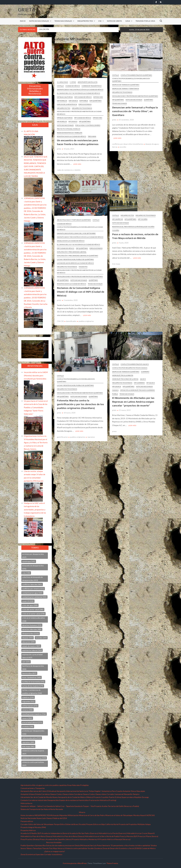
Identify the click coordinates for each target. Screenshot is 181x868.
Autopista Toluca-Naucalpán (134, 791)
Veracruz (61, 848)
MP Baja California (65, 118)
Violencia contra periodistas (76, 848)
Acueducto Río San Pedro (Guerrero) (84, 833)
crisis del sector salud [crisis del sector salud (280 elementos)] (33, 609)
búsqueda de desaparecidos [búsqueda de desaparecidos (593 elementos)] (33, 567)
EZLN (128, 21)
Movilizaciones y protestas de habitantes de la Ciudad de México (79, 113)
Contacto (24, 800)
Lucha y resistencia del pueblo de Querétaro (75, 259)
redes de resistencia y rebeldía (69, 170)
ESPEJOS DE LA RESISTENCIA (67, 104)
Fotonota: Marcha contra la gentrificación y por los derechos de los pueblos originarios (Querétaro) (80, 403)
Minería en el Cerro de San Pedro (92, 815)
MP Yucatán (143, 219)
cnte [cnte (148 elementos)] (26, 573)
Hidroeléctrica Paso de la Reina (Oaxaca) (36, 836)
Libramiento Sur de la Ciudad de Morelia (36, 797)
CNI (100, 21)
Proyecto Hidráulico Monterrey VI (86, 839)
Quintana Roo (40, 845)
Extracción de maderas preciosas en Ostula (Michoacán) (68, 845)
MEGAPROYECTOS (85, 21)
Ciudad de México (73, 86)
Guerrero (145, 371)
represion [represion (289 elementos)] (28, 742)
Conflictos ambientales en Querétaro (136, 75)
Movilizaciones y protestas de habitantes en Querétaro (135, 96)
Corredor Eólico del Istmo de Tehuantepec (37, 824)
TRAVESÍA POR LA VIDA (145, 21)
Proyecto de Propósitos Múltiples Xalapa (135, 824)
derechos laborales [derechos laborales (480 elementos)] (32, 629)
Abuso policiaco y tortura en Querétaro (74, 220)
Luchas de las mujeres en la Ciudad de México (75, 263)
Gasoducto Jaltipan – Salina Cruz (33, 806)
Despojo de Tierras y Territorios (126, 89)
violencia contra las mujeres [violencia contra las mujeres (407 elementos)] (33, 752)
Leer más (77, 164)
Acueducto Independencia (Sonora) (55, 833)
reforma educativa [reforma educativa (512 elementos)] (32, 738)
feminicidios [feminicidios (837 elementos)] (29, 673)
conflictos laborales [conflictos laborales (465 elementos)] (32, 584)
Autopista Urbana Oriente (31, 794)
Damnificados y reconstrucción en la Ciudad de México (80, 90)
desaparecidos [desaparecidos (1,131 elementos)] (31, 634)
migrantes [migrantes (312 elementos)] (28, 702)
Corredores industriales (38, 800)
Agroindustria (26, 785)
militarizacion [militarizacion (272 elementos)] (30, 706)
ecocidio (123, 147)
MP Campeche (118, 219)
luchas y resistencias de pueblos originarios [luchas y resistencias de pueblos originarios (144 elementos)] (32, 692)
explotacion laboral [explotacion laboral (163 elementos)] (32, 650)
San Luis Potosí (96, 845)
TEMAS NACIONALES (63, 21)
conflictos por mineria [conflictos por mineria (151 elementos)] (33, 589)
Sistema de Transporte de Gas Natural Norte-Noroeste (42, 809)
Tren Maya (92, 136)
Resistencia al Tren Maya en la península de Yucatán (133, 226)
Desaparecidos (53, 800)
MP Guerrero (139, 382)
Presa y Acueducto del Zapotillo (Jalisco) (56, 839)
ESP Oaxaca (73, 101)
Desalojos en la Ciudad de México (71, 240)
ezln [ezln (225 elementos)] (26, 662)
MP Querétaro (85, 121)
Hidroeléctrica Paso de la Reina (125, 378)
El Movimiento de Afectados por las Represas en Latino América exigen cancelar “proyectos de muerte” (133, 401)
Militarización (73, 815)
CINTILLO (60, 86)
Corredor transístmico (92, 86)
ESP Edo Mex (98, 97)
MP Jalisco (151, 382)
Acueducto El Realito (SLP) (31, 833)
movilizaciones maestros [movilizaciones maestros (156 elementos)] (34, 714)
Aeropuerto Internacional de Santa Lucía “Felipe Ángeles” (79, 791)
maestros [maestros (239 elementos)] (28, 697)
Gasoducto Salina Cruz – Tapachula (60, 806)
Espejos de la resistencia (69, 800)
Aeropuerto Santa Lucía (88, 82)
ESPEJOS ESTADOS (85, 104)
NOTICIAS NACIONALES (39, 21)
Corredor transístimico (53, 854)
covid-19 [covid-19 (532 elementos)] (28, 601)
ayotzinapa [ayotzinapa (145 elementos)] (29, 561)
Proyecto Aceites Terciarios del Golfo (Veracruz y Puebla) (117, 806)
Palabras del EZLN (60, 818)
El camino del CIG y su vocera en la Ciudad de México (79, 93)
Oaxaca (115, 389)
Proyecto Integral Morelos (69, 129)
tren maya (116, 263)
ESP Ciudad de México (83, 97)
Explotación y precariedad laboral (72, 252)
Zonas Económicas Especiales (32, 854)
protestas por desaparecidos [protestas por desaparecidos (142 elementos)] (33, 732)
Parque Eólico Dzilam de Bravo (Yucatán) (70, 824)
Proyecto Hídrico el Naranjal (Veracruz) (115, 839)
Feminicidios (84, 800)
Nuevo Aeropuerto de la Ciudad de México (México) (73, 797)
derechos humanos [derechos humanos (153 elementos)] (32, 625)
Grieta (27, 10)
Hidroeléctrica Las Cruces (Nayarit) (141, 833)
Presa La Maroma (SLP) (129, 836)
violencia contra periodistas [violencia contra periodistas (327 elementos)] (33, 764)
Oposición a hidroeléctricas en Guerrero (137, 389)
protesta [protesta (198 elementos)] (28, 727)
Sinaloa (154, 845)
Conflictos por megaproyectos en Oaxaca (130, 367)
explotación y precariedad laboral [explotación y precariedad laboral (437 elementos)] (32, 656)
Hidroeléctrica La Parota (123, 375)
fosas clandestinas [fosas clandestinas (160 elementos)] (32, 677)
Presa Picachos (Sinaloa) (30, 839)
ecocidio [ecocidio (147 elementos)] (41, 638)
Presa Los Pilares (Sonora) (148, 836)
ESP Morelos (62, 101)
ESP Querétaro (96, 101)
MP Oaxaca (73, 121)
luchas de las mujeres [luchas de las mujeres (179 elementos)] (33, 686)
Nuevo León (41, 818)
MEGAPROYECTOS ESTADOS (82, 108)
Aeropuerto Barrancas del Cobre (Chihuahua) (38, 791)
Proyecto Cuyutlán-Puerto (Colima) (107, 797)
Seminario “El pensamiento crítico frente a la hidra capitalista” (126, 845)
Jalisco (143, 378)
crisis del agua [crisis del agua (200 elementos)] (30, 605)
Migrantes (83, 266)
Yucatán (116, 230)
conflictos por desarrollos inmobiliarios (128, 144)
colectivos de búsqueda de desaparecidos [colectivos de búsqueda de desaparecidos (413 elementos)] (32, 579)
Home (23, 815)
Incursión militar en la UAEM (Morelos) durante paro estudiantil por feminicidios (36, 375)
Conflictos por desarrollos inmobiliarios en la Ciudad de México (80, 228)
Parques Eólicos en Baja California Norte (102, 824)
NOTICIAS (151, 815)
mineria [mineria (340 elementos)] (27, 710)
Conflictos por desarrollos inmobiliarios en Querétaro (131, 80)
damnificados (71, 320)
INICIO (23, 21)
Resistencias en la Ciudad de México (72, 136)
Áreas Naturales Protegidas (78, 785)
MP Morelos (62, 121)
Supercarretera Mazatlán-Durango (135, 797)
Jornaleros (30, 815)
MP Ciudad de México (83, 118)
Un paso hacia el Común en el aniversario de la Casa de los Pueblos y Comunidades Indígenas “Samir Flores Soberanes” (36, 407)
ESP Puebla (84, 101)
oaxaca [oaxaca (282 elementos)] (27, 718)
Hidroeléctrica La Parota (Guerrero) (113, 833)
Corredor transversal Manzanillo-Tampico (123, 794)
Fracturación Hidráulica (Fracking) (103, 800)
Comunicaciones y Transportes (33, 788)
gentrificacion (62, 436)
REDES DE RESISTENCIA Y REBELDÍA (70, 133)
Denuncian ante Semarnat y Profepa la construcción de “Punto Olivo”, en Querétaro (135, 111)
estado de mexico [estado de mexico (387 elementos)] (31, 646)
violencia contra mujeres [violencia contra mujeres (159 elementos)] (34, 758)
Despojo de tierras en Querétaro (126, 85)
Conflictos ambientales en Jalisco (135, 363)
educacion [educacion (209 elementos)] (28, 642)
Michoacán (55, 815)
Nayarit (143, 815)
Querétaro (148, 100)
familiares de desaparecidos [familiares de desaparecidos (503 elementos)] (33, 668)
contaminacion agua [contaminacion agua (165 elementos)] (32, 593)
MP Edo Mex (98, 118)
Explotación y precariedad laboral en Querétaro (78, 255)
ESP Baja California (65, 97)
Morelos (137, 815)
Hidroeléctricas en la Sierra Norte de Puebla (102, 836)
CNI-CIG (60, 320)
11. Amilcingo (63, 82)
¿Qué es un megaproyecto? (55, 851)
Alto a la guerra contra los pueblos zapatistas (49, 785)
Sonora (23, 848)
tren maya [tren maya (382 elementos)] (28, 746)
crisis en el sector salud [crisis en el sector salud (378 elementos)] (33, 614)
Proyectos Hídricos (28, 830)
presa (114, 430)
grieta (59, 149)
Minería (82, 812)
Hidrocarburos (26, 803)
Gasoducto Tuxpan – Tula (84, 806)
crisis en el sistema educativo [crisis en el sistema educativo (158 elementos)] (34, 619)
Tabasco (30, 848)
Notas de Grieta (114, 21)
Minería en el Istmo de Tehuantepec (119, 815)
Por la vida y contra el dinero (88, 125)
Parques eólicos (27, 821)
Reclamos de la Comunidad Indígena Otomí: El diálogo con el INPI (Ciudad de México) (81, 291)
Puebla (115, 393)
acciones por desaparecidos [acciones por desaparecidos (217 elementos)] (33, 556)
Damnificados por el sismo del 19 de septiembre (76, 233)
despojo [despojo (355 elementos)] (28, 638)
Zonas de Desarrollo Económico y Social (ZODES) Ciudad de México (129, 848)
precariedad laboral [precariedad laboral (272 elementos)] (32, 722)
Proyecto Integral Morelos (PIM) (33, 827)
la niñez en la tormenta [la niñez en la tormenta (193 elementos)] (33, 682)
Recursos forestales (54, 842)
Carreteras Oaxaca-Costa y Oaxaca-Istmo (57, 794)
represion (91, 436)
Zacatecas (98, 848)
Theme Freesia (112, 863)
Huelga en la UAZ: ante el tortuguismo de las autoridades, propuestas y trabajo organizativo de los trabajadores (35, 510)
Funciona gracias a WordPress (75, 863)
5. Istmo (73, 82)
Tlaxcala (45, 848)
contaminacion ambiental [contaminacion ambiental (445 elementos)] (34, 597)
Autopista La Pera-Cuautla (112, 791)
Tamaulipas (37, 848)
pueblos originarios (86, 320)
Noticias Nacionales (28, 818)
